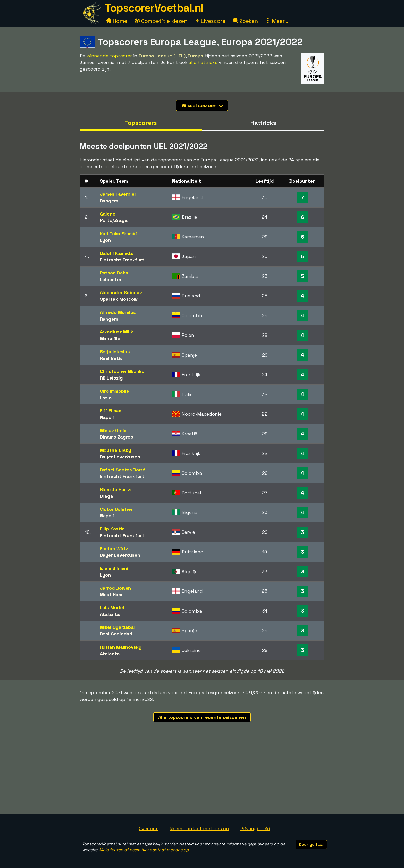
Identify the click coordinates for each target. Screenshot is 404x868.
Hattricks (263, 123)
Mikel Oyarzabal (118, 627)
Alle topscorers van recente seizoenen (202, 717)
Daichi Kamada (117, 253)
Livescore (210, 21)
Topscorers (141, 123)
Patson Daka (114, 273)
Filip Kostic (112, 529)
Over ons (149, 828)
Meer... (277, 21)
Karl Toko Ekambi (118, 233)
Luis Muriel (112, 608)
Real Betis (111, 358)
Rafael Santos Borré (123, 470)
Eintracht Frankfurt (122, 260)
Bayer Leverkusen (120, 457)
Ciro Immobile (115, 391)
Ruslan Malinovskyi (121, 647)
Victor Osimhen (117, 509)
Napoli (107, 417)
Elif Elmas (111, 411)
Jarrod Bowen (116, 588)
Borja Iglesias (115, 352)
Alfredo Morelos (118, 312)
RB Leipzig (111, 378)
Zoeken (245, 21)
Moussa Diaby (116, 450)
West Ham (111, 594)
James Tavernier (118, 194)
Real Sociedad (116, 634)
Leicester (111, 280)
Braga (121, 220)
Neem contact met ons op (199, 828)
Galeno (108, 214)
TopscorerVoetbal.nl (154, 8)
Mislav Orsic (113, 430)
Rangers (109, 201)
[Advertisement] (202, 776)
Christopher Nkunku (122, 371)
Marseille (110, 338)
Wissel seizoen (202, 105)
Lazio (106, 398)
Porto (106, 220)
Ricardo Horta (116, 489)
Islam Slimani (114, 568)
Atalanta (110, 614)
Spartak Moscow (119, 299)
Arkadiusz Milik (117, 332)
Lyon (106, 240)
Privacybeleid (255, 828)
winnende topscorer (109, 56)
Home (117, 21)
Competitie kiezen (161, 21)
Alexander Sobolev (121, 292)
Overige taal (311, 844)
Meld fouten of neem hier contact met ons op (144, 850)
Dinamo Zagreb (117, 437)
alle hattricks (203, 62)
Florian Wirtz (114, 549)
